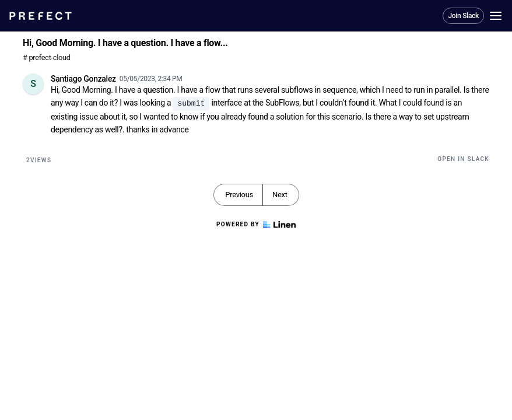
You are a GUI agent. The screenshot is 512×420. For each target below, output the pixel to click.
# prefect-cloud (47, 57)
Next (280, 195)
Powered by (256, 225)
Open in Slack (463, 159)
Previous (239, 195)
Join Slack (463, 16)
